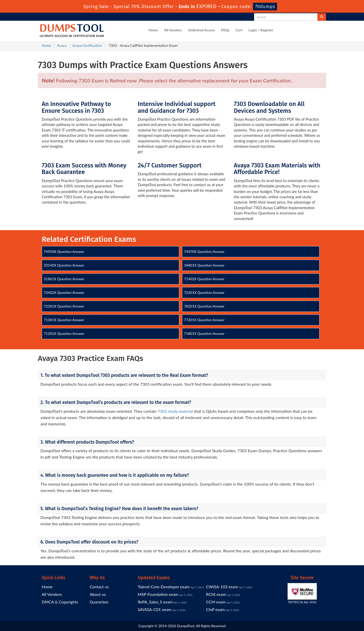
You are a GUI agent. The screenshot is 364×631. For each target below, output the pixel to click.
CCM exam (216, 602)
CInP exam (215, 609)
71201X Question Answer (64, 333)
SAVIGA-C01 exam (155, 609)
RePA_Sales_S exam (155, 602)
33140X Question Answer (64, 265)
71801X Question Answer (204, 333)
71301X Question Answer (64, 320)
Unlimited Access (201, 30)
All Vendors (173, 30)
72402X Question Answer (64, 292)
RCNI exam (216, 594)
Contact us (99, 587)
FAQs (225, 30)
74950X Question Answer (64, 252)
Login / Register (261, 30)
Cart (239, 30)
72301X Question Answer (64, 306)
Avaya (62, 45)
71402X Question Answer (204, 279)
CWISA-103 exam (222, 587)
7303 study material (175, 411)
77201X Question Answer (204, 320)
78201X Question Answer (204, 306)
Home (153, 30)
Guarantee (99, 602)
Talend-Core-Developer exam (164, 587)
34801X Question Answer (204, 265)
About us (98, 594)
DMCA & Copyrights (60, 602)
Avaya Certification (87, 45)
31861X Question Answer (64, 279)
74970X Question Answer (204, 252)
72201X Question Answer (204, 292)
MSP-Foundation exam (158, 594)
